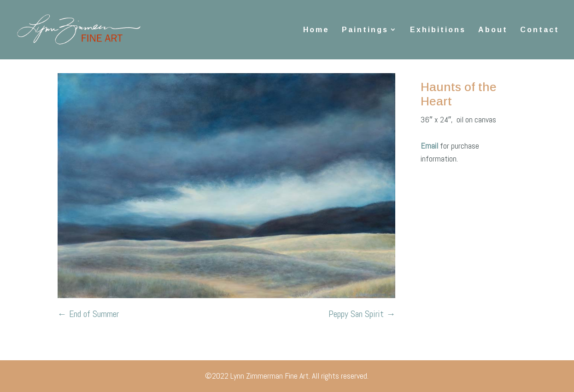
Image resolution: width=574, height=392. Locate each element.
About (493, 30)
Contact (540, 30)
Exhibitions (438, 30)
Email (430, 146)
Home (316, 30)
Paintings (365, 30)
